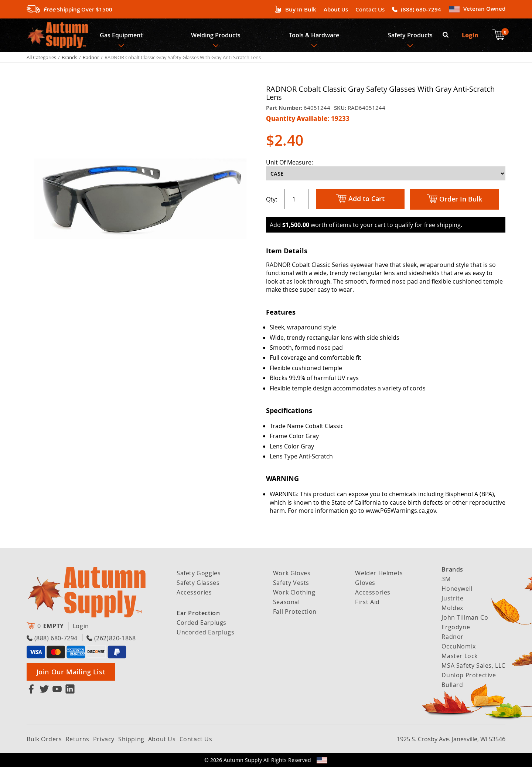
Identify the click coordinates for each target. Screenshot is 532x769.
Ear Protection (198, 615)
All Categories (41, 59)
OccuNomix (458, 648)
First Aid (367, 604)
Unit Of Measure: (289, 164)
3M (446, 581)
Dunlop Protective (469, 677)
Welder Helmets (379, 575)
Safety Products (412, 36)
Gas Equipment (121, 36)
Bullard (452, 687)
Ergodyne (456, 629)
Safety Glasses (198, 585)
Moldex (452, 610)
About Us (336, 9)
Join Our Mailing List (71, 674)
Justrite (452, 600)
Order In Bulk (454, 201)
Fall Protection (295, 613)
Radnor (91, 59)
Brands (69, 59)
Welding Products (216, 36)
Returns (78, 741)
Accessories (194, 594)
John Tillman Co (465, 619)
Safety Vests (291, 585)
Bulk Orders (44, 741)
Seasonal (287, 604)
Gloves (365, 585)
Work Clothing (294, 594)
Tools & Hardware (315, 36)
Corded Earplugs (202, 624)
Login (470, 36)
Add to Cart (360, 201)
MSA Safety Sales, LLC (473, 667)
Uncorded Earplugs (205, 634)
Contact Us (370, 9)
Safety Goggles (199, 575)
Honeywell (457, 590)
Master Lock (460, 658)
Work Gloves (292, 575)
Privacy (104, 741)
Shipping (131, 741)
